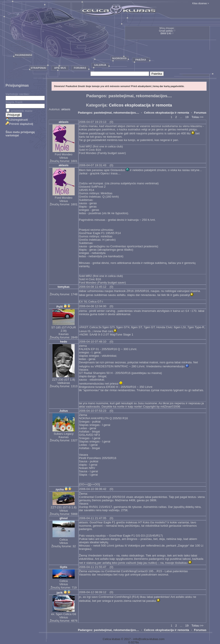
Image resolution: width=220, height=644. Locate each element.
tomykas (64, 287)
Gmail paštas (166, 31)
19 (187, 117)
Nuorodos (120, 58)
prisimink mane (19, 111)
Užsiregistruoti (17, 120)
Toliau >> (197, 117)
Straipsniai (38, 68)
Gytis (63, 567)
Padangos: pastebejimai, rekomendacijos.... (109, 113)
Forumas (80, 68)
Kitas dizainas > (201, 3)
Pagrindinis (23, 55)
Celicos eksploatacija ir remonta (140, 105)
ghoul (64, 518)
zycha (60, 489)
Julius (64, 411)
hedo (64, 342)
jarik (59, 593)
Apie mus (60, 68)
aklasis (66, 109)
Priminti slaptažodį (19, 124)
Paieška (141, 60)
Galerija (100, 65)
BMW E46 (166, 33)
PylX (60, 307)
